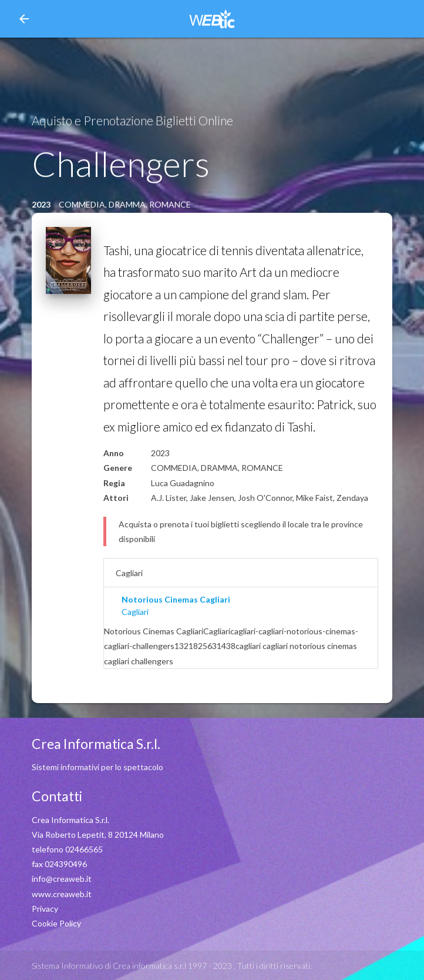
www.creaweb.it (62, 894)
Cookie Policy (56, 923)
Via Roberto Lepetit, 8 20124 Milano (98, 834)
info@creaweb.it (62, 879)
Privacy (45, 909)
